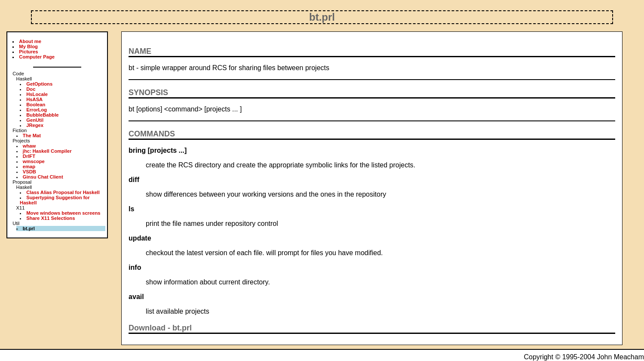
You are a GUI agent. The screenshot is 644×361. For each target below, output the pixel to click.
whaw (29, 146)
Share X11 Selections (51, 218)
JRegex (35, 125)
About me (30, 41)
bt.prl (182, 328)
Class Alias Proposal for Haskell (63, 192)
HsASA (34, 99)
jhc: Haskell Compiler (47, 151)
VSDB (29, 172)
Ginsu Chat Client (43, 177)
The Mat (32, 136)
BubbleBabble (42, 115)
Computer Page (37, 57)
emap (29, 167)
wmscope (34, 161)
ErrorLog (37, 110)
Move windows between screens (63, 213)
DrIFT (29, 156)
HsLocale (37, 94)
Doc (31, 89)
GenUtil (35, 120)
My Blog (28, 46)
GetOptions (39, 84)
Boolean (36, 105)
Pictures (28, 52)
